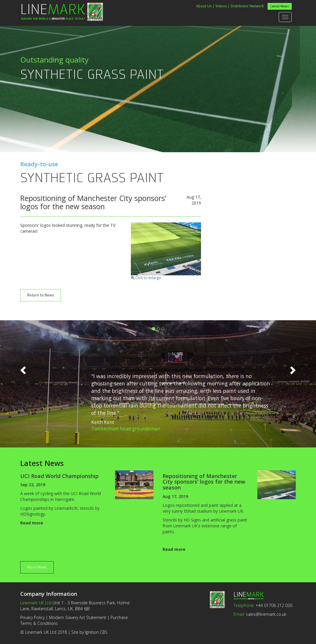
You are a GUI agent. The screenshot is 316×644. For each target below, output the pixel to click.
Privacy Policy (32, 617)
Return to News (41, 295)
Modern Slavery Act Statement (78, 617)
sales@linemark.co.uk (266, 614)
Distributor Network (247, 6)
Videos (221, 6)
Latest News (280, 6)
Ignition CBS (96, 632)
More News (37, 567)
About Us (204, 6)
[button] (24, 382)
